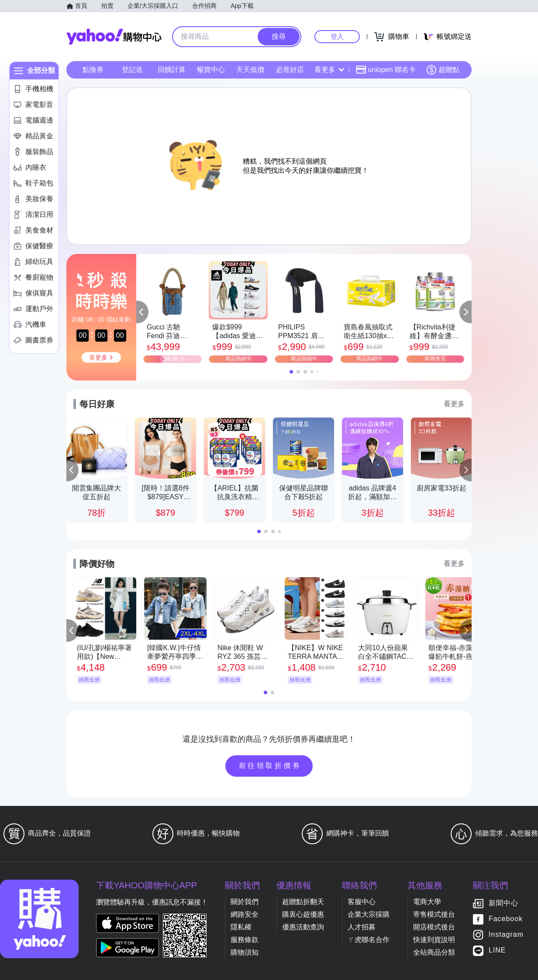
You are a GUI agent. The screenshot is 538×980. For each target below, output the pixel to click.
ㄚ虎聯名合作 (369, 940)
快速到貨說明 (434, 940)
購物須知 (245, 952)
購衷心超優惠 (303, 914)
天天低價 (250, 70)
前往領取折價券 (270, 766)
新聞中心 (504, 903)
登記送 (132, 70)
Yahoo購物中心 (114, 37)
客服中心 (362, 902)
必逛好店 (290, 70)
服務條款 (245, 940)
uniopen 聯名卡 (386, 70)
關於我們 (245, 902)
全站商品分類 (434, 952)
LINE (497, 951)
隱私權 (241, 927)
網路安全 (245, 914)
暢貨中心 (211, 70)
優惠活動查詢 (303, 927)
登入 (337, 36)
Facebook (506, 919)
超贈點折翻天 (303, 902)
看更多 (329, 70)
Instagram (506, 935)
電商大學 (427, 902)
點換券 (93, 70)
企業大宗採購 (369, 914)
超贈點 (443, 70)
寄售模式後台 (434, 914)
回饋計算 (172, 70)
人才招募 (362, 927)
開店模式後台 (434, 927)
